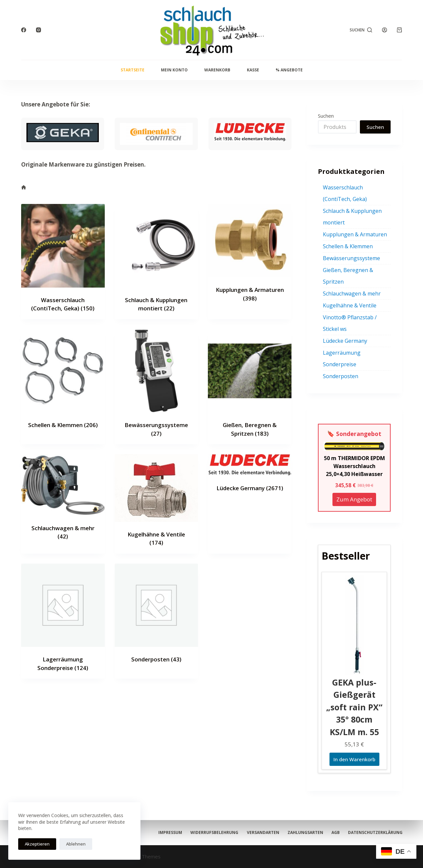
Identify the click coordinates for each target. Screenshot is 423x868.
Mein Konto (174, 70)
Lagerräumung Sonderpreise (342, 358)
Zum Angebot (354, 499)
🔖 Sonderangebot (354, 434)
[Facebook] (24, 30)
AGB (398, 823)
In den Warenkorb (354, 759)
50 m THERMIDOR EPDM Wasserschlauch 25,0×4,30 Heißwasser (354, 466)
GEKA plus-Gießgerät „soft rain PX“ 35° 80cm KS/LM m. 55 (354, 707)
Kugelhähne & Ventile (350, 305)
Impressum (171, 823)
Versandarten (294, 823)
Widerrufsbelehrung (231, 823)
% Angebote (289, 70)
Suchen (326, 116)
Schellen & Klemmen (63, 425)
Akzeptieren (37, 844)
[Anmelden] (385, 30)
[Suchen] (361, 30)
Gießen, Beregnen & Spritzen (348, 276)
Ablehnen (76, 844)
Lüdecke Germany (250, 488)
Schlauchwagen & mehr (352, 294)
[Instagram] (38, 30)
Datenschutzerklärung (186, 833)
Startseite (133, 70)
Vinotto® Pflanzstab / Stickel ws (350, 323)
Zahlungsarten (352, 823)
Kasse (253, 70)
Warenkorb (217, 70)
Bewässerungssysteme (351, 258)
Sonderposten (156, 659)
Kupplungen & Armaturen (355, 234)
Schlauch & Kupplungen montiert (352, 217)
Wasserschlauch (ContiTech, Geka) (345, 193)
